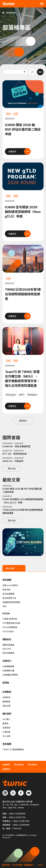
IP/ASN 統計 (8, 632)
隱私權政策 (19, 765)
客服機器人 (29, 865)
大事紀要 (6, 732)
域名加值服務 (8, 594)
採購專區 (6, 765)
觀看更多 (23, 421)
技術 (8, 114)
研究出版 (6, 706)
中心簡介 (6, 719)
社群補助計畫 (8, 671)
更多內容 (12, 469)
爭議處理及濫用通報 (11, 602)
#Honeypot (11, 395)
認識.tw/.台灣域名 (10, 585)
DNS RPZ (7, 649)
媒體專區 (6, 769)
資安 (16, 361)
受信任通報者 (8, 653)
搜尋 (40, 72)
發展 (16, 196)
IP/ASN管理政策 (10, 627)
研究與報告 (32, 765)
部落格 (6, 683)
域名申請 (6, 590)
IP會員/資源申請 (10, 619)
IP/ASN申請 (17, 865)
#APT (22, 395)
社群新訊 (6, 697)
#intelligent (32, 395)
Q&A (5, 606)
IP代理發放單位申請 (11, 623)
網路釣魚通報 (8, 645)
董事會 (5, 723)
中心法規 (6, 736)
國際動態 (6, 702)
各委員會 (6, 728)
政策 (8, 196)
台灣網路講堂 (8, 666)
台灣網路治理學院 (10, 675)
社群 (16, 114)
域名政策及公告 (9, 598)
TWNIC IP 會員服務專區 (13, 750)
